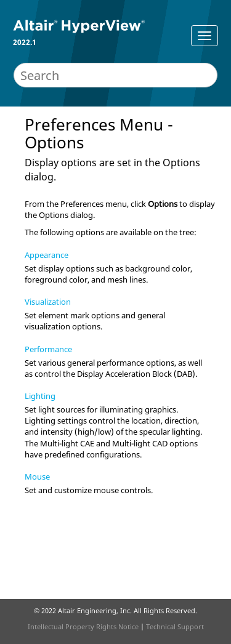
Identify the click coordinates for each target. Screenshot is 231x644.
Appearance (47, 255)
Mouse (37, 477)
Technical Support (175, 626)
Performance (48, 349)
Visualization (48, 302)
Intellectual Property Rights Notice (83, 626)
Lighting (40, 396)
